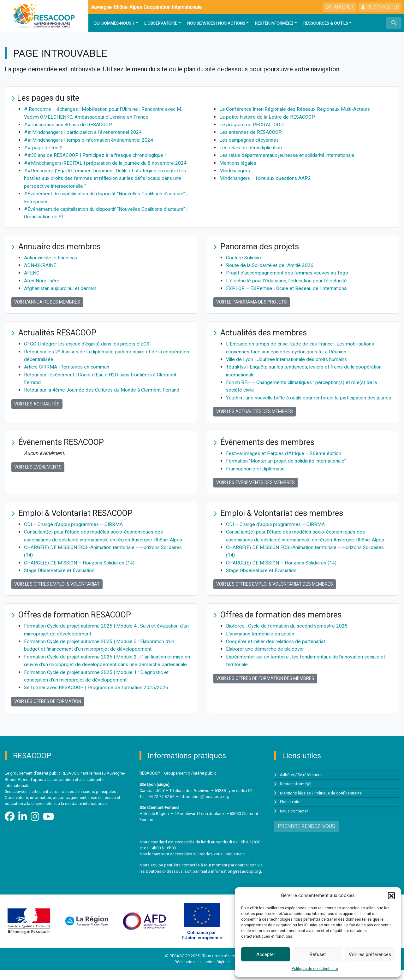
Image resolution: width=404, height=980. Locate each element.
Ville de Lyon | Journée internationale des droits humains (288, 357)
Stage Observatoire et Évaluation (60, 574)
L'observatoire (161, 23)
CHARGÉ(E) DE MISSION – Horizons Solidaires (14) (81, 566)
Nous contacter (294, 821)
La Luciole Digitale (214, 972)
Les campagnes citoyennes (250, 139)
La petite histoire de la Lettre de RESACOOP (268, 117)
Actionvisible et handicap (52, 256)
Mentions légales (239, 162)
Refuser (318, 954)
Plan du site (290, 812)
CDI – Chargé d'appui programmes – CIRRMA (74, 528)
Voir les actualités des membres (255, 416)
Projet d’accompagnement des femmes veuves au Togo (288, 271)
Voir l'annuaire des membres (47, 300)
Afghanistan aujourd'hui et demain (61, 286)
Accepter (266, 954)
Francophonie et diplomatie (256, 473)
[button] (391, 895)
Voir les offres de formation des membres (265, 681)
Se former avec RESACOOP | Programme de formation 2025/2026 (97, 697)
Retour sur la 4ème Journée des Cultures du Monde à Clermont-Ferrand (103, 387)
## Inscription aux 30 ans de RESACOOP (69, 124)
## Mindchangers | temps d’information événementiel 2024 (90, 139)
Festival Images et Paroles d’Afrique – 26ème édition (285, 458)
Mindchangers (235, 170)
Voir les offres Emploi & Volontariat (57, 587)
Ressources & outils (326, 23)
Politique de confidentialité (315, 969)
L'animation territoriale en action (261, 637)
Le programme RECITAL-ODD (252, 124)
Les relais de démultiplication (252, 147)
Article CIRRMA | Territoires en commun (68, 364)
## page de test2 (44, 147)
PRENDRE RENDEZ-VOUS (306, 835)
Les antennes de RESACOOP (251, 132)
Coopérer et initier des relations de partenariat (277, 644)
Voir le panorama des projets (252, 300)
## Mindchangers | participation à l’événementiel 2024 (84, 132)
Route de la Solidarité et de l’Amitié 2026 (271, 263)
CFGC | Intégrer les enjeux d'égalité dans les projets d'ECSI (89, 342)
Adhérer (287, 785)
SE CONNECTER (380, 7)
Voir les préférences (370, 954)
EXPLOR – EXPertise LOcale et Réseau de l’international (288, 286)
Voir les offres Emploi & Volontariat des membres (275, 587)
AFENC (32, 271)
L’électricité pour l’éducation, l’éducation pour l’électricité (288, 278)
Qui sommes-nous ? (114, 23)
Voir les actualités (37, 401)
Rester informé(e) (274, 23)
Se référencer (310, 785)
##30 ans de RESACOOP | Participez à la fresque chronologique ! (97, 154)
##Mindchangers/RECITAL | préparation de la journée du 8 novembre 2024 (106, 162)
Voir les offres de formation (48, 711)
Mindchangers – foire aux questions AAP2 (266, 177)
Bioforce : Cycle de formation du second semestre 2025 (288, 629)
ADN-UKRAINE (40, 263)
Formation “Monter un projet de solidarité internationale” (287, 465)
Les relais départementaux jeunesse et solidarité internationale (289, 154)
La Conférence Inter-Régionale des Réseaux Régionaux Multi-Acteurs (296, 109)
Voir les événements (38, 471)
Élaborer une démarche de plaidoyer (266, 652)
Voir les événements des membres (255, 487)
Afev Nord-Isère (42, 278)
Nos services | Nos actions (216, 23)
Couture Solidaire (245, 256)
